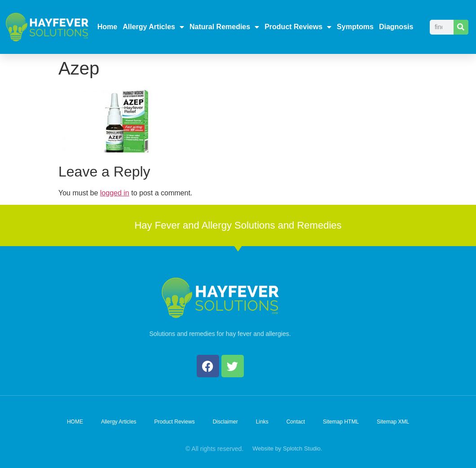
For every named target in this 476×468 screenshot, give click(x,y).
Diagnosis (396, 27)
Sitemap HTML (341, 422)
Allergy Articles (153, 27)
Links (262, 422)
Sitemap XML (393, 422)
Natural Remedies (224, 27)
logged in (115, 193)
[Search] (461, 27)
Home (107, 27)
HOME (75, 422)
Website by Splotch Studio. (287, 448)
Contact (296, 422)
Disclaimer (225, 422)
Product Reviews (298, 27)
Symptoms (355, 27)
